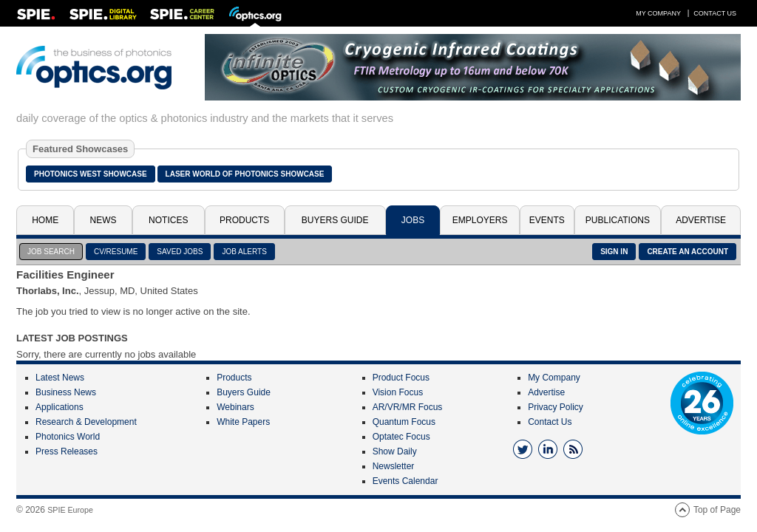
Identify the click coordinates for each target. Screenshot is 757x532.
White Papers (243, 422)
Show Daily (395, 451)
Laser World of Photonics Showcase (245, 174)
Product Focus (401, 378)
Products (244, 220)
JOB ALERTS (244, 252)
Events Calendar (405, 481)
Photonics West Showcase (91, 174)
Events (547, 220)
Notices (168, 220)
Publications (618, 220)
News (103, 220)
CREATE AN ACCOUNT (688, 252)
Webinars (235, 407)
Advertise (701, 220)
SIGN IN (614, 252)
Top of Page (717, 510)
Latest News (60, 378)
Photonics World (68, 437)
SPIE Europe (70, 510)
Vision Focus (398, 392)
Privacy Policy (556, 407)
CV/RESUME (116, 252)
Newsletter (394, 466)
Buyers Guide (335, 220)
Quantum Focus (404, 422)
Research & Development (86, 422)
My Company (658, 13)
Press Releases (67, 451)
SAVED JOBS (180, 252)
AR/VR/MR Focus (408, 407)
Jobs (413, 220)
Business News (66, 392)
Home (45, 220)
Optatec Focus (401, 437)
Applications (60, 407)
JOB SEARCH (51, 252)
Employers (480, 220)
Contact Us (715, 13)
